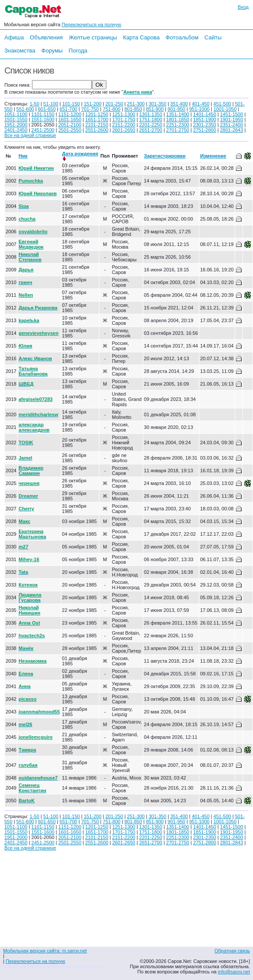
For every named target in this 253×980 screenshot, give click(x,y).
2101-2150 (97, 125)
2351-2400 (232, 125)
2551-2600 (97, 130)
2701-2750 (178, 130)
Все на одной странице (30, 135)
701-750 (90, 109)
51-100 (51, 104)
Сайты (213, 37)
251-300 (136, 104)
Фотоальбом (182, 37)
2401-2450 (16, 130)
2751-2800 (205, 130)
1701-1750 (124, 119)
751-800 (112, 109)
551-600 (25, 109)
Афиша (14, 37)
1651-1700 (97, 119)
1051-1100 (16, 114)
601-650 (47, 109)
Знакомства (20, 51)
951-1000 (199, 109)
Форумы (52, 51)
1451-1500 (232, 114)
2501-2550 (70, 130)
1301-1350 (151, 114)
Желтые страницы (93, 37)
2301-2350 (205, 125)
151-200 (92, 104)
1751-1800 (151, 119)
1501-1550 (16, 119)
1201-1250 (97, 114)
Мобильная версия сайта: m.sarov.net (45, 951)
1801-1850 (178, 119)
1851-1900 (205, 119)
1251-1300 (124, 114)
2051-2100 (70, 125)
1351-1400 (178, 114)
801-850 (133, 109)
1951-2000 (16, 125)
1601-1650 (70, 119)
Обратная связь (232, 951)
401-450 (200, 104)
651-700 (68, 109)
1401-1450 (205, 114)
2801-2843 (232, 130)
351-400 (179, 104)
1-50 (35, 104)
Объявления (46, 37)
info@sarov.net (234, 972)
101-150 (71, 104)
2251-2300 (178, 125)
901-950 (176, 109)
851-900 (155, 109)
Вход (243, 7)
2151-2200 (124, 125)
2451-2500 (43, 130)
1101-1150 (43, 114)
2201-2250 (151, 125)
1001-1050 (225, 109)
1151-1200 (70, 114)
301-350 (157, 104)
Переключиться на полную (91, 25)
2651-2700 (151, 130)
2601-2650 (124, 130)
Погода (78, 51)
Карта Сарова (141, 37)
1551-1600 (43, 119)
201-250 (114, 104)
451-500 (222, 104)
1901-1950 (232, 119)
